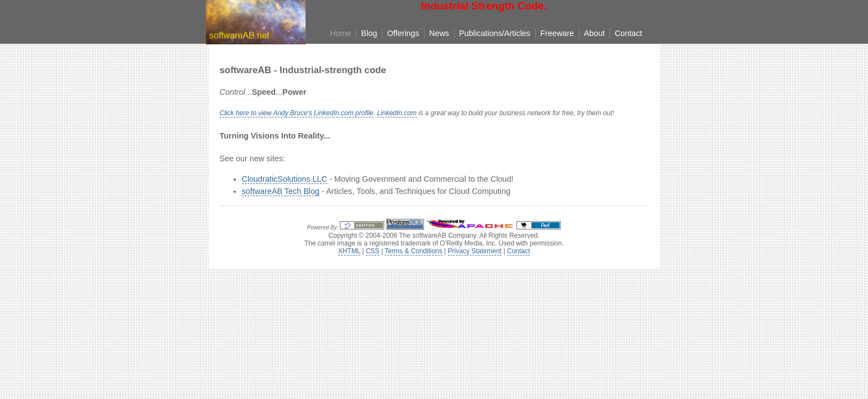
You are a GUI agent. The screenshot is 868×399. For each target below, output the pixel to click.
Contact (628, 33)
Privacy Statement (475, 251)
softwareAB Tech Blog (281, 191)
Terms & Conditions (414, 251)
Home (340, 33)
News (439, 33)
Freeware (557, 33)
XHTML (349, 251)
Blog (369, 33)
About (595, 33)
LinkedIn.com (397, 113)
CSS (373, 251)
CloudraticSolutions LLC (285, 179)
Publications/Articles (495, 33)
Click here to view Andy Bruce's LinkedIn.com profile (297, 113)
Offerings (403, 33)
